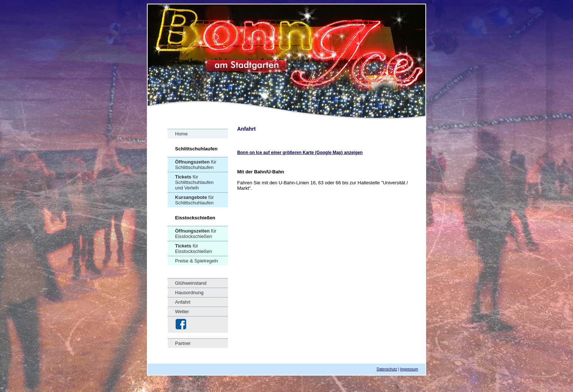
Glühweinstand (191, 283)
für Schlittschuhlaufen (196, 165)
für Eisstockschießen (196, 234)
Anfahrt (183, 302)
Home (181, 134)
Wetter (182, 312)
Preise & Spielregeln (197, 261)
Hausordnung (189, 293)
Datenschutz (387, 369)
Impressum (409, 369)
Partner (183, 343)
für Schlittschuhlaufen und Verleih (194, 182)
